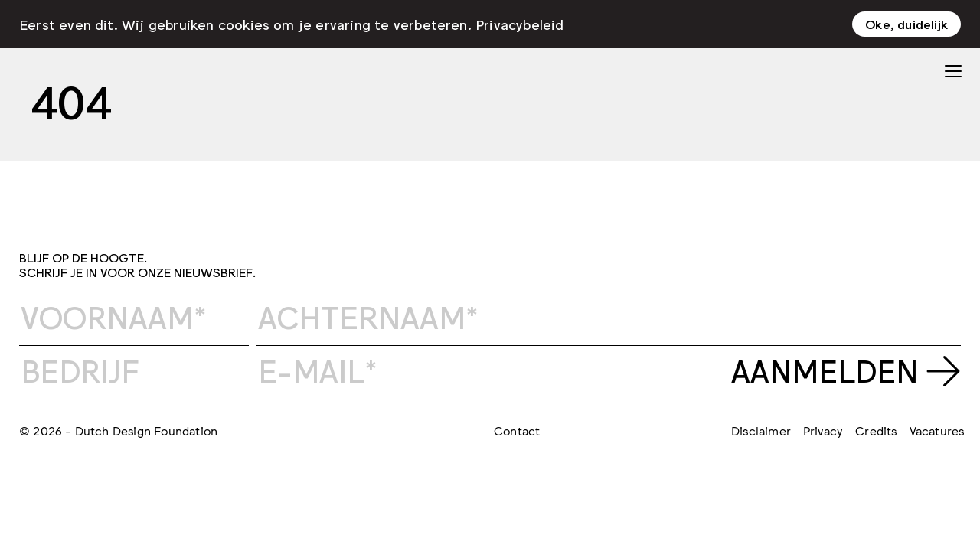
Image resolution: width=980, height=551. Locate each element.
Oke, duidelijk (906, 24)
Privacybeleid (520, 24)
